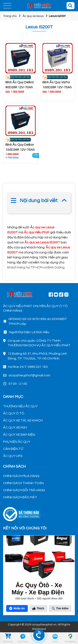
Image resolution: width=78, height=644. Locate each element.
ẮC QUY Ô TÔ (14, 413)
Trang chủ (10, 16)
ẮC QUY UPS (13, 456)
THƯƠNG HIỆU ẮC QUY (20, 406)
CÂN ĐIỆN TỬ (13, 449)
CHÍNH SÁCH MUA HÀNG (21, 476)
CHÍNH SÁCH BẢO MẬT (20, 497)
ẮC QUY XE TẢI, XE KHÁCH (23, 420)
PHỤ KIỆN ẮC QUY (17, 442)
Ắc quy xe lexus (33, 16)
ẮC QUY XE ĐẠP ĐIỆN (19, 435)
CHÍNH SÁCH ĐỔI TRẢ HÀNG (24, 490)
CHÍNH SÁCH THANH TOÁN (23, 483)
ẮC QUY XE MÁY (15, 428)
